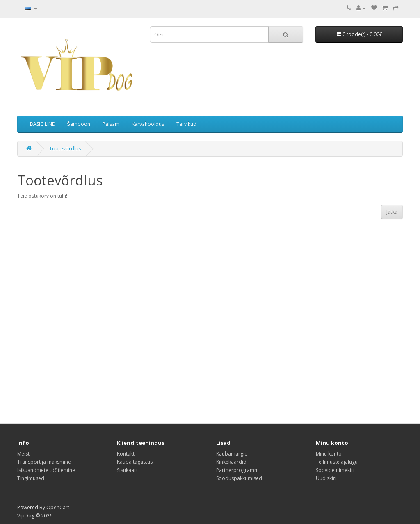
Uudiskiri (326, 478)
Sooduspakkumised (239, 478)
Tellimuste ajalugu (337, 462)
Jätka (392, 212)
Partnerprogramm (237, 470)
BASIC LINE (42, 124)
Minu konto (329, 454)
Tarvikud (186, 124)
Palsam (111, 124)
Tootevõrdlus (65, 149)
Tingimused (31, 478)
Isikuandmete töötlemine (46, 470)
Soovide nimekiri (335, 470)
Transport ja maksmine (44, 462)
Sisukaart (127, 470)
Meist (23, 454)
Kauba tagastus (135, 462)
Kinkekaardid (231, 462)
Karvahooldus (148, 124)
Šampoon (79, 124)
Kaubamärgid (232, 454)
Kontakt (126, 454)
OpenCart (58, 507)
